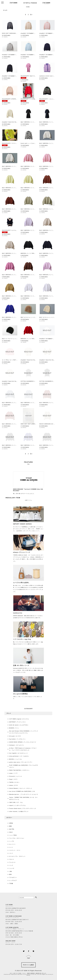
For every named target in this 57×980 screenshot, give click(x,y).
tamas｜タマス (14, 785)
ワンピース (12, 862)
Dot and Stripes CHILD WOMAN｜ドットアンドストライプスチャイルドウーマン (24, 732)
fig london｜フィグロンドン (17, 739)
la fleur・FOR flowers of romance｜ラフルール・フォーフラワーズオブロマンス (23, 749)
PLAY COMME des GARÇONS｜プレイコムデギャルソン (24, 766)
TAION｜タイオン (14, 782)
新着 (10, 826)
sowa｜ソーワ (13, 773)
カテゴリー (9, 818)
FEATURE (28, 462)
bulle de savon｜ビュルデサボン (19, 725)
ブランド (9, 713)
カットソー (12, 844)
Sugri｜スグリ (13, 779)
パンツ (11, 853)
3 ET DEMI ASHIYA (12, 927)
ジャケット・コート (15, 850)
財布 (10, 874)
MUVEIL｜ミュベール (16, 759)
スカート (12, 859)
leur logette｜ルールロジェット (19, 753)
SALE (11, 832)
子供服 (11, 883)
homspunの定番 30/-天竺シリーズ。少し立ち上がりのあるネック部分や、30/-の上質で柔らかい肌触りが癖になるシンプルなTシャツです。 (29, 668)
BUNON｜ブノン (14, 728)
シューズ (12, 868)
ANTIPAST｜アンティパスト (18, 722)
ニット (11, 847)
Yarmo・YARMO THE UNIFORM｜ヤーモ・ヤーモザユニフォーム (23, 798)
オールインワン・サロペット (17, 856)
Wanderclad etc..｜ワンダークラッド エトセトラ (24, 794)
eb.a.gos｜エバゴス (15, 736)
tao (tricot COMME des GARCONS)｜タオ (22, 791)
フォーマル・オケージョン (17, 838)
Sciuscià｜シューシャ (16, 776)
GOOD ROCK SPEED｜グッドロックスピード (23, 742)
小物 (10, 871)
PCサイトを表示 (28, 965)
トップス (12, 841)
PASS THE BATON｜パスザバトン (19, 770)
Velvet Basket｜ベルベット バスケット (21, 788)
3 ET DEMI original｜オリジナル (19, 719)
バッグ (11, 865)
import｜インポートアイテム (18, 805)
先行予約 (12, 829)
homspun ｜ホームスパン (17, 745)
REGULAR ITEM (13, 498)
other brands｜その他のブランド (19, 811)
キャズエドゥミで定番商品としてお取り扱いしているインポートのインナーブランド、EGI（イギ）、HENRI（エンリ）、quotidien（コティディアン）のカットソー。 (29, 527)
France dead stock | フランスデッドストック (23, 808)
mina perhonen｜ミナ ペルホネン (19, 756)
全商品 (11, 823)
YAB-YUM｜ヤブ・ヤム (16, 802)
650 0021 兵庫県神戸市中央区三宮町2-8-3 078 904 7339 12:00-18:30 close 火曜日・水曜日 (17, 922)
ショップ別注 (13, 835)
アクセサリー (13, 877)
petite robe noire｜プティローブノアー (21, 762)
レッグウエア (13, 880)
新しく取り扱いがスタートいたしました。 (29, 491)
